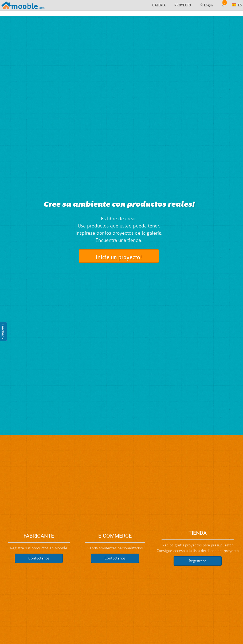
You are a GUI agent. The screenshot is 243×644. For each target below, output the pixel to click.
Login (206, 5)
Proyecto (183, 5)
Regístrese (198, 561)
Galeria (159, 5)
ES (237, 5)
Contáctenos (39, 558)
